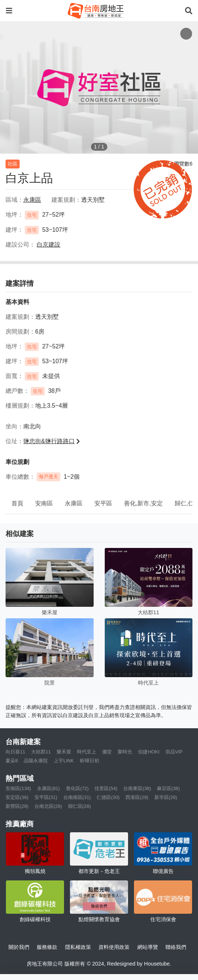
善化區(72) (77, 788)
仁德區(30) (108, 797)
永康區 (74, 503)
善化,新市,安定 (143, 503)
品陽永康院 (36, 761)
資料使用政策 (114, 947)
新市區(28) (166, 797)
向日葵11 (15, 752)
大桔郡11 (41, 752)
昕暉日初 (90, 761)
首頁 (17, 503)
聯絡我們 (176, 947)
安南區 (44, 503)
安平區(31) (46, 797)
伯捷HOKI (149, 752)
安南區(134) (18, 788)
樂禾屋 (64, 752)
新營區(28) (17, 806)
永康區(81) (48, 788)
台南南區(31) (77, 797)
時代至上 (87, 752)
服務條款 (47, 947)
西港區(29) (137, 797)
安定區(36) (17, 797)
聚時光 (125, 752)
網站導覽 (148, 947)
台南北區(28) (48, 806)
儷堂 (107, 752)
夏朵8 (12, 761)
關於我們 (19, 947)
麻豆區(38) (168, 788)
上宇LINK (64, 761)
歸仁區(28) (80, 806)
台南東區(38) (137, 788)
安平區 (103, 503)
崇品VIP (174, 752)
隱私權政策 (78, 947)
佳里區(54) (106, 788)
